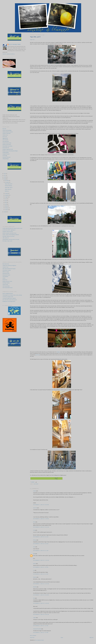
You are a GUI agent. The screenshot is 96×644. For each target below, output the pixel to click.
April (6, 204)
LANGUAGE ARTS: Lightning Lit (9, 230)
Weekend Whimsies (8, 186)
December (7, 180)
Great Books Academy (7, 270)
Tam (34, 598)
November (7, 182)
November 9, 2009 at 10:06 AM (41, 614)
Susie (34, 547)
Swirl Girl (35, 508)
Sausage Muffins (6, 152)
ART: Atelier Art (6, 238)
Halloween (7, 191)
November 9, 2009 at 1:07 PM (41, 626)
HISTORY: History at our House (9, 236)
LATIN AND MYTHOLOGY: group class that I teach (12, 228)
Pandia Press (5, 280)
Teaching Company (6, 283)
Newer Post (32, 638)
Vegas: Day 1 (32, 40)
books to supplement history (8, 293)
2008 (5, 212)
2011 (5, 175)
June (6, 201)
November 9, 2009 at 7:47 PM (41, 633)
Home (62, 638)
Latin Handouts (5, 277)
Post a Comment (33, 635)
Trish (34, 530)
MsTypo (35, 540)
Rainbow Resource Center (7, 281)
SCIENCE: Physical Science (8, 231)
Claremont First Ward (37, 629)
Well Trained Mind (6, 286)
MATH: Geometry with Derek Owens (9, 233)
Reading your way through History (9, 301)
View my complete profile (9, 54)
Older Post (91, 638)
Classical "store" (6, 267)
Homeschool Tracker (6, 275)
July (6, 199)
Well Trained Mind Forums (8, 288)
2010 (5, 177)
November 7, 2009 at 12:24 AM (41, 584)
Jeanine (35, 491)
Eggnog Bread (5, 138)
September (7, 195)
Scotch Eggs (5, 156)
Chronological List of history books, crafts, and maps (12, 295)
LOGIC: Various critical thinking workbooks (11, 235)
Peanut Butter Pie (6, 148)
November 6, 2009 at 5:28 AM (41, 544)
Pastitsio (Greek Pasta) (7, 145)
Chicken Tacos (5, 135)
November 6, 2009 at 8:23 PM (41, 574)
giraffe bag (37, 355)
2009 (5, 179)
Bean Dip (4, 129)
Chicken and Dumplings (7, 130)
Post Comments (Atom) (39, 640)
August (7, 197)
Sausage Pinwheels (6, 154)
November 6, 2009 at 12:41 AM (41, 527)
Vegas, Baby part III (9, 184)
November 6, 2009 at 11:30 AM (41, 560)
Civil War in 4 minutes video (8, 297)
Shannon (35, 577)
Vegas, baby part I (8, 189)
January (7, 210)
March (6, 206)
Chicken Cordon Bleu (7, 133)
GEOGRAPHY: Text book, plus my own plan (11, 239)
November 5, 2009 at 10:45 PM (41, 505)
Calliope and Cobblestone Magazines (9, 265)
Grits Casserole (5, 140)
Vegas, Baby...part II (35, 37)
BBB (34, 554)
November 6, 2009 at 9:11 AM (41, 551)
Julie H (34, 563)
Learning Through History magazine (9, 298)
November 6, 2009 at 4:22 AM (41, 537)
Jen (34, 570)
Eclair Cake (5, 137)
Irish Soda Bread (6, 141)
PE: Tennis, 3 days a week (7, 241)
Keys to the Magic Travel (15, 44)
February (7, 208)
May (6, 202)
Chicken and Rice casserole (8, 132)
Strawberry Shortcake (7, 157)
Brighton (58, 352)
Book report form (6, 264)
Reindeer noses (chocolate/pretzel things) (10, 151)
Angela (34, 618)
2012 (5, 173)
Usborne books (5, 284)
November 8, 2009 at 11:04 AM (41, 603)
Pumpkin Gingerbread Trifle (8, 149)
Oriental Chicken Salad (7, 143)
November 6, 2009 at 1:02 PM (41, 567)
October (7, 193)
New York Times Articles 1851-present (10, 300)
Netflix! (4, 278)
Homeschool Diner (6, 273)
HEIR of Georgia (6, 272)
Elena (34, 522)
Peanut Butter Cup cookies (7, 146)
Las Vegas (36, 484)
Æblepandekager (6, 159)
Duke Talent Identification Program (9, 269)
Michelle (35, 587)
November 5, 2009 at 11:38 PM (41, 519)
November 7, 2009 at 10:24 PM (41, 595)
